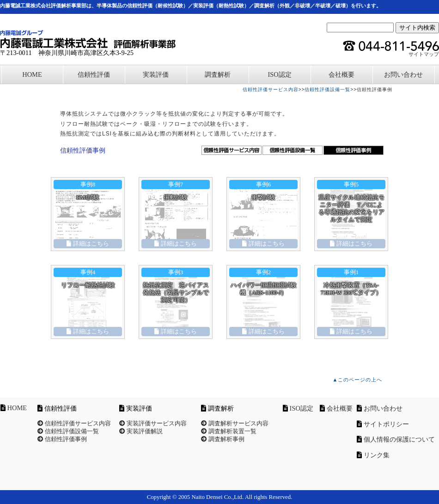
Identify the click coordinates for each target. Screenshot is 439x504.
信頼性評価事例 (62, 439)
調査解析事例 (223, 439)
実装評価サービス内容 (153, 424)
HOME (32, 74)
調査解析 (218, 74)
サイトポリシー (386, 424)
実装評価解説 (141, 431)
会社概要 (341, 74)
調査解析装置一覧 (229, 431)
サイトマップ (424, 54)
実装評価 (156, 74)
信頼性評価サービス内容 (271, 89)
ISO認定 (279, 74)
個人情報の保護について (399, 439)
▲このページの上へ (358, 380)
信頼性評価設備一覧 (327, 89)
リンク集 (377, 455)
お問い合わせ (403, 74)
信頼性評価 (94, 74)
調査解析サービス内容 (235, 424)
